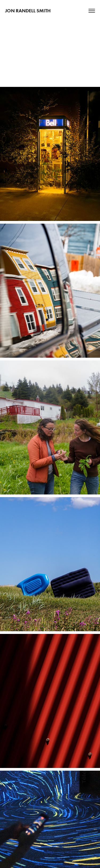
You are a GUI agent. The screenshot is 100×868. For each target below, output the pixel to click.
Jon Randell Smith (28, 11)
